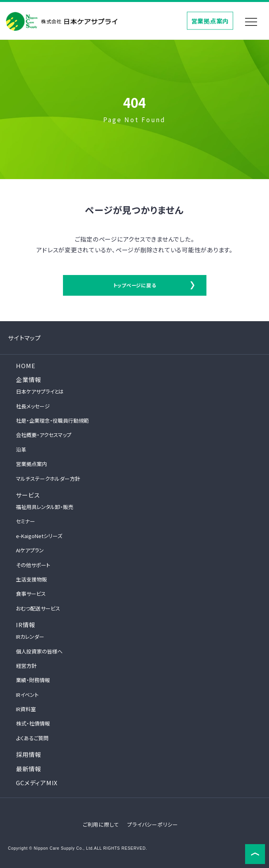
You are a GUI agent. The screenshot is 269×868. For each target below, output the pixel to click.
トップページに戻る (135, 285)
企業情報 (28, 379)
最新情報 (28, 769)
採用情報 (28, 754)
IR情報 (26, 625)
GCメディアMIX (37, 783)
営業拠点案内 (210, 20)
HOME (26, 366)
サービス (28, 495)
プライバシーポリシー (153, 824)
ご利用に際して (101, 824)
